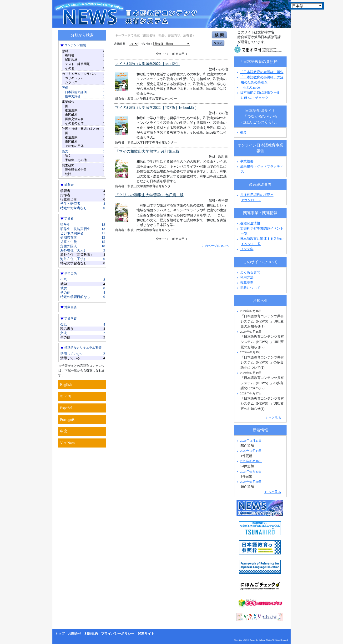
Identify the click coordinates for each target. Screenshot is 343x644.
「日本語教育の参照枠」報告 (262, 72)
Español (66, 408)
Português (68, 420)
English (66, 385)
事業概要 (247, 161)
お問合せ (75, 634)
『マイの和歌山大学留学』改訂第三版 (147, 151)
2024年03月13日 (251, 471)
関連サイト (146, 634)
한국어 (66, 396)
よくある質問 (250, 272)
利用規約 (91, 634)
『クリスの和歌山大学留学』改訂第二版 (149, 195)
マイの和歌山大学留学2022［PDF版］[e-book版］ (157, 108)
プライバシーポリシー (118, 634)
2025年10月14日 (251, 451)
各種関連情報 (248, 223)
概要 (243, 132)
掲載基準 (247, 282)
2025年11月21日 (251, 440)
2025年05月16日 (251, 461)
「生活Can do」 (252, 87)
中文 (64, 431)
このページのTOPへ (215, 246)
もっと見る (273, 418)
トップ (60, 634)
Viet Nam (67, 443)
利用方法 (247, 277)
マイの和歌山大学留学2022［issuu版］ (148, 64)
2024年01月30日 (251, 482)
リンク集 (247, 249)
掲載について (250, 288)
